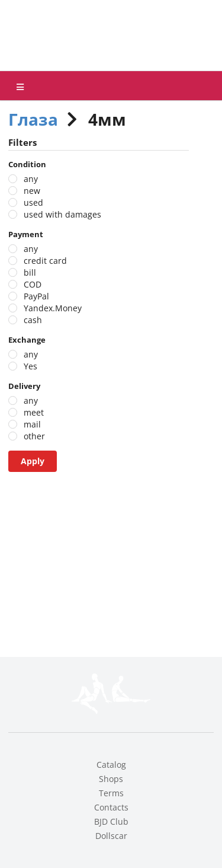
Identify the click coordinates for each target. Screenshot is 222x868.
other (34, 436)
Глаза (33, 119)
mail (32, 424)
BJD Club (111, 821)
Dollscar (111, 836)
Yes (30, 366)
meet (34, 412)
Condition (27, 164)
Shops (111, 779)
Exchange (27, 340)
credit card (45, 261)
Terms (111, 793)
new (32, 191)
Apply (33, 461)
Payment (26, 234)
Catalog (111, 765)
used (33, 202)
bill (30, 272)
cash (33, 320)
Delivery (24, 386)
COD (33, 284)
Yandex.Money (53, 308)
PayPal (36, 296)
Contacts (111, 807)
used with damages (62, 214)
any (31, 179)
